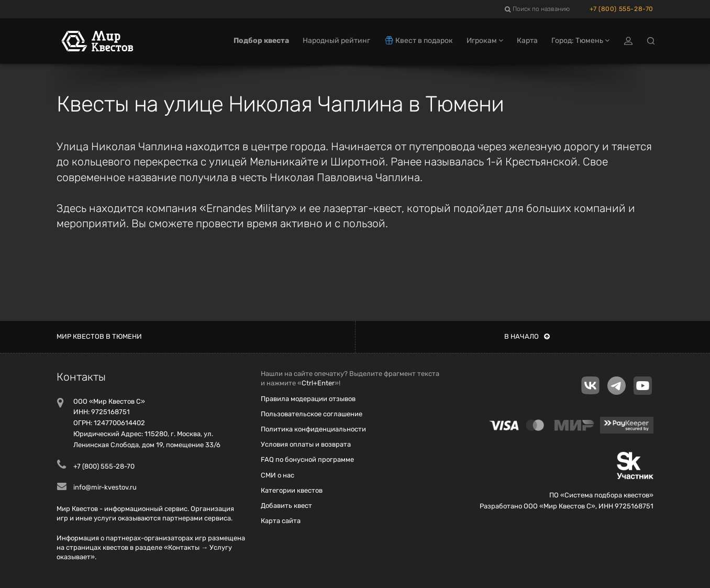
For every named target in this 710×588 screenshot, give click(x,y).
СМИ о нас (278, 475)
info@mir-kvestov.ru (105, 487)
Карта (527, 41)
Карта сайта (281, 521)
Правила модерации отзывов (308, 399)
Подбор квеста (261, 41)
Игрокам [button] (485, 41)
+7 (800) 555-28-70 (622, 9)
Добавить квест (286, 506)
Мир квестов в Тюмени (99, 336)
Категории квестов (292, 490)
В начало (527, 336)
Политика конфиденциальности (313, 429)
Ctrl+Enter (318, 383)
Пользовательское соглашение (312, 414)
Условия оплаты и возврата (306, 444)
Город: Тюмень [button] (580, 41)
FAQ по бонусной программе (307, 459)
